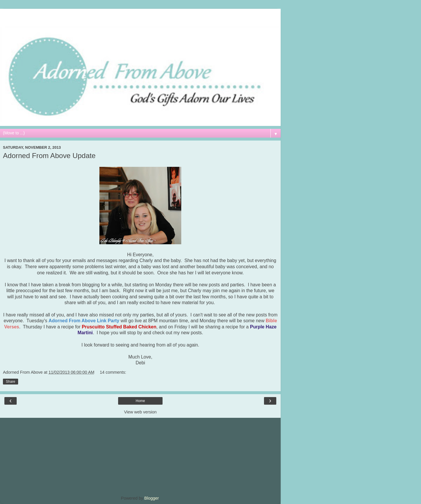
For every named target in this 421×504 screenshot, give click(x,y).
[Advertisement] (140, 16)
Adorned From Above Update (49, 156)
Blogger (152, 498)
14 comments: (113, 372)
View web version (140, 412)
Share (11, 382)
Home (140, 401)
